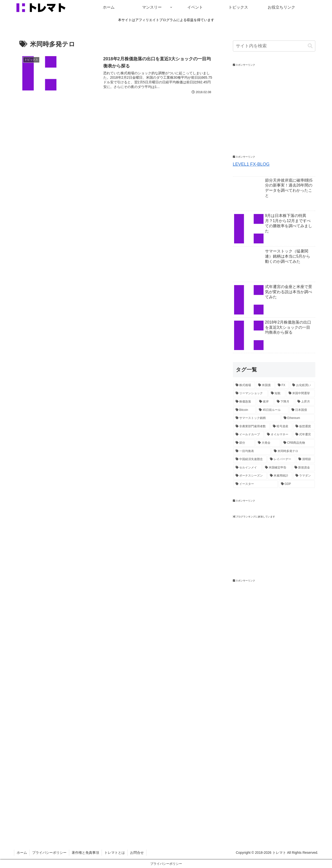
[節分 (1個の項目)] (244, 443)
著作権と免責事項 (85, 853)
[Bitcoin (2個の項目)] (245, 410)
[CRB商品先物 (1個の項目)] (298, 443)
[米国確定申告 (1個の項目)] (277, 468)
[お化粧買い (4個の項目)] (302, 385)
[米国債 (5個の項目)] (265, 385)
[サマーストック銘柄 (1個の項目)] (257, 418)
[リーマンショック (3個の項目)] (251, 393)
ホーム (22, 853)
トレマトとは (115, 853)
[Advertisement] (270, 658)
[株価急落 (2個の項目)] (245, 402)
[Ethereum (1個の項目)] (298, 418)
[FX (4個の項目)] (282, 385)
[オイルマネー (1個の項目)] (279, 435)
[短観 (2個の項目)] (277, 393)
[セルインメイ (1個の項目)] (248, 468)
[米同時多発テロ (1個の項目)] (293, 451)
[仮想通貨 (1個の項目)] (304, 427)
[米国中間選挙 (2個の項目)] (301, 393)
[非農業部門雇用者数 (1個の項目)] (252, 427)
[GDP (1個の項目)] (297, 484)
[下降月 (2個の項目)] (284, 402)
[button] (310, 46)
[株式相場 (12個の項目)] (244, 385)
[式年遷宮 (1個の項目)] (304, 435)
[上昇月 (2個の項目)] (305, 402)
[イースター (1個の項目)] (256, 484)
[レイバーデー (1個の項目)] (281, 459)
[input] (274, 46)
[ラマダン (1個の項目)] (304, 476)
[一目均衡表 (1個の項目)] (252, 451)
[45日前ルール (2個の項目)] (272, 410)
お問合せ (137, 853)
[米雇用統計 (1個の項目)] (280, 476)
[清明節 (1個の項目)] (305, 459)
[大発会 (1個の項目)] (268, 443)
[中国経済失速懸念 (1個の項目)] (250, 459)
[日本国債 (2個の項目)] (302, 410)
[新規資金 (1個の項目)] (304, 468)
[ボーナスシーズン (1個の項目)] (250, 476)
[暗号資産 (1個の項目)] (281, 427)
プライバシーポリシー (49, 853)
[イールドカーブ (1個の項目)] (249, 435)
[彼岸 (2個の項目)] (265, 402)
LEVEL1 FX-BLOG (251, 164)
